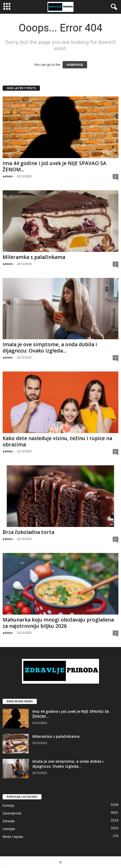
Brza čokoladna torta (28, 532)
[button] (113, 7)
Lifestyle (9, 829)
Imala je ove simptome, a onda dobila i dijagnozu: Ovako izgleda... (50, 348)
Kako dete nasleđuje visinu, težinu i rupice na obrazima (57, 441)
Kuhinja (8, 805)
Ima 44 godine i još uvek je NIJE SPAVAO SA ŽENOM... (55, 166)
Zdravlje (9, 821)
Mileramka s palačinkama (34, 257)
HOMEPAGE (75, 65)
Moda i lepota (13, 837)
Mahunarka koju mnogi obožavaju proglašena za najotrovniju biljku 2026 (58, 623)
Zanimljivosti (12, 813)
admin (8, 176)
